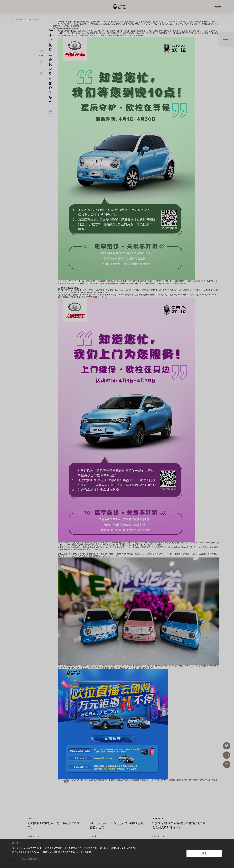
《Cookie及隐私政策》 (30, 859)
